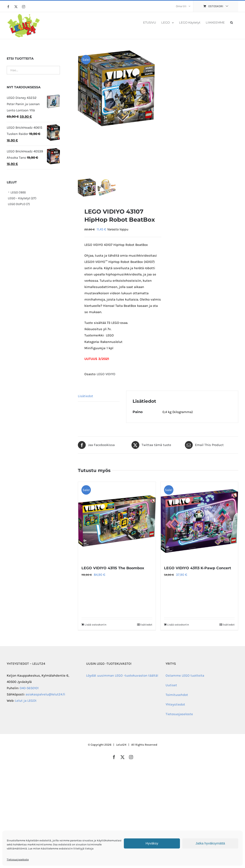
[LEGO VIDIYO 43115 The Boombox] (117, 521)
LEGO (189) (18, 192)
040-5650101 (29, 688)
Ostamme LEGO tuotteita (185, 675)
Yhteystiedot (175, 704)
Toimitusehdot (177, 695)
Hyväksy (152, 843)
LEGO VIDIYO (106, 374)
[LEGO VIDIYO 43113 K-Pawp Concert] (199, 521)
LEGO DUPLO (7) (19, 204)
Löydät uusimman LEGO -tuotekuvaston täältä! (122, 675)
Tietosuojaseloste (18, 859)
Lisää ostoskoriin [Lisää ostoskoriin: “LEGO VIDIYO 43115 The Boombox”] (95, 625)
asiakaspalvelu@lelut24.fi (45, 694)
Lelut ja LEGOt (26, 701)
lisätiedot (146, 625)
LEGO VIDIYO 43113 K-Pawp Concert (198, 568)
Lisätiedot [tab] (85, 396)
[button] (232, 22)
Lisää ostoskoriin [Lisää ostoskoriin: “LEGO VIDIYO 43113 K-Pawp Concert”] (178, 625)
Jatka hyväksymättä (210, 843)
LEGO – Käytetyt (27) (22, 198)
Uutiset (171, 685)
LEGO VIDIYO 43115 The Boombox (113, 568)
